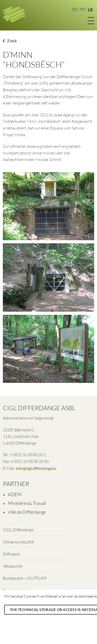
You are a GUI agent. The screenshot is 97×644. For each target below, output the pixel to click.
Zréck (10, 41)
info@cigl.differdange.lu (36, 468)
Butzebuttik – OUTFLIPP (25, 578)
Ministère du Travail (27, 503)
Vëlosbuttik (13, 566)
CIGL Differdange (18, 530)
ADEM (14, 494)
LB (90, 9)
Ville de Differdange (27, 512)
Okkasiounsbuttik (18, 542)
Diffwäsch (12, 554)
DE (74, 9)
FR (83, 9)
